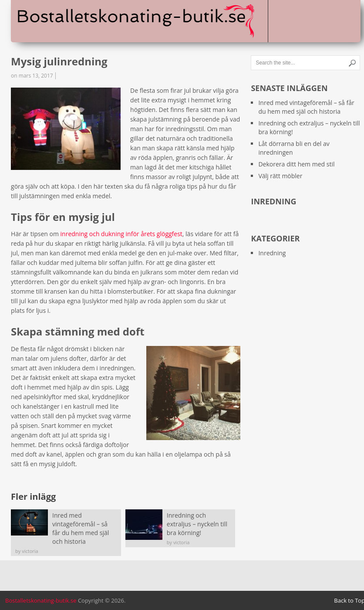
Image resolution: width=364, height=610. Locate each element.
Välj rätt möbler (280, 176)
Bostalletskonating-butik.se (41, 600)
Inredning (272, 253)
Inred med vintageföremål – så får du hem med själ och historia (306, 107)
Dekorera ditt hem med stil (296, 164)
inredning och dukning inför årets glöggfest (121, 234)
